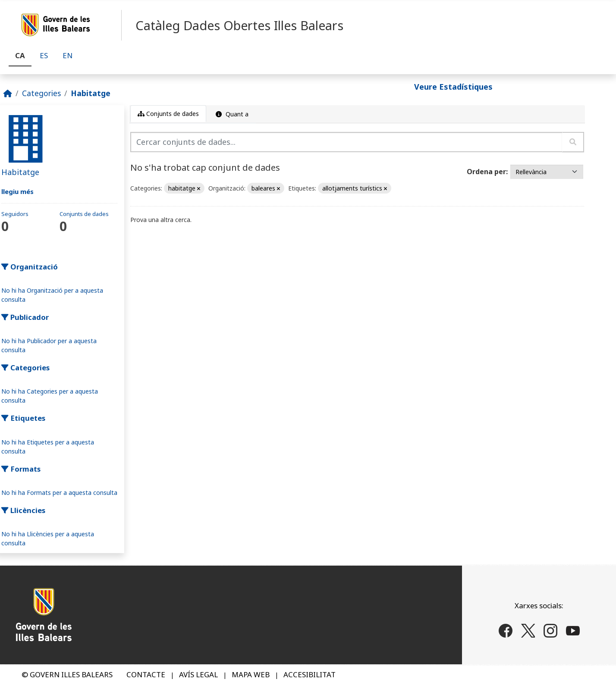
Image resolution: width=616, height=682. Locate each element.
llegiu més (17, 191)
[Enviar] (573, 142)
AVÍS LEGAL (198, 674)
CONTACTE (146, 674)
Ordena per (486, 172)
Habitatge (91, 93)
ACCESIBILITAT (310, 674)
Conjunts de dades (168, 114)
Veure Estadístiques (453, 86)
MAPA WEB (251, 674)
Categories (41, 93)
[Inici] (8, 93)
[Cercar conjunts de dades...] (346, 142)
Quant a (231, 114)
